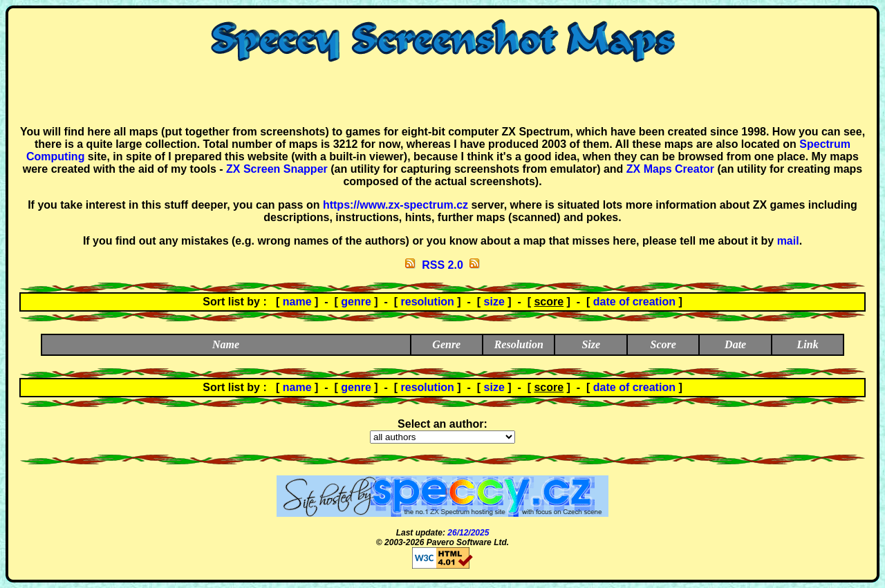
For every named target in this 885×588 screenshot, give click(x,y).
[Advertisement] (442, 94)
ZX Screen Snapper (277, 169)
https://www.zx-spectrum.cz (395, 205)
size (494, 302)
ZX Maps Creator (670, 169)
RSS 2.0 (442, 265)
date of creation (634, 302)
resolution (428, 302)
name (297, 302)
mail (788, 241)
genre (356, 302)
